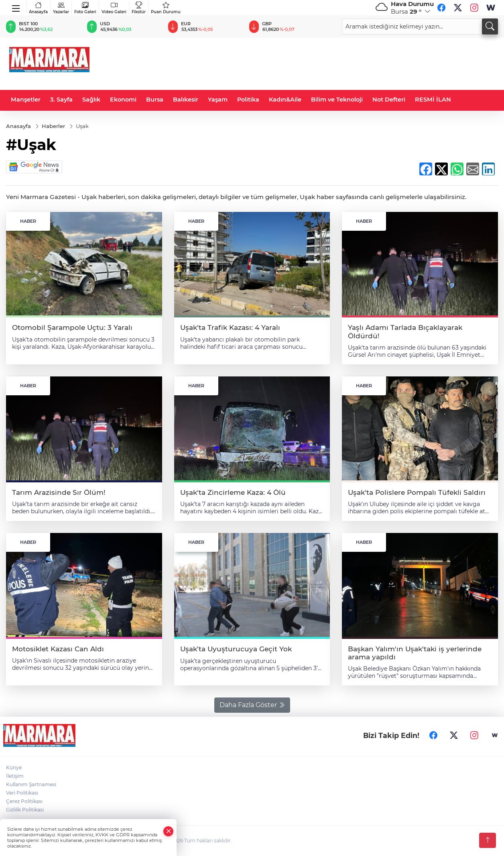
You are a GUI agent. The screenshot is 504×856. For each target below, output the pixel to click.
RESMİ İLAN (433, 100)
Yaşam (218, 100)
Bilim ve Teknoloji (337, 100)
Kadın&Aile (285, 100)
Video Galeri (114, 8)
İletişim (15, 776)
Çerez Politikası (24, 801)
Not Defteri (389, 100)
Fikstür (139, 8)
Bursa (155, 100)
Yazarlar (61, 8)
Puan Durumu (166, 8)
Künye (14, 768)
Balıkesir (186, 100)
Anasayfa (38, 8)
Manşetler (26, 100)
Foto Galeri (85, 8)
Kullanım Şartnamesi (31, 784)
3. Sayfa (61, 100)
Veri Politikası (22, 793)
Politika (248, 100)
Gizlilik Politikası (25, 810)
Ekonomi (123, 100)
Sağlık (91, 100)
